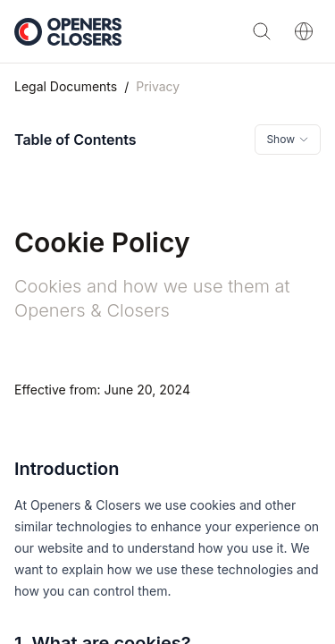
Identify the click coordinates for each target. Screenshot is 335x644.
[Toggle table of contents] (288, 140)
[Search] (262, 31)
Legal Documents (66, 86)
